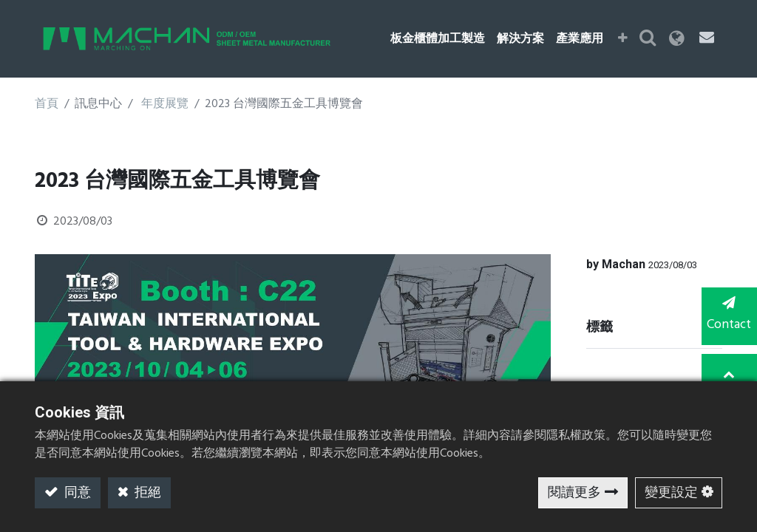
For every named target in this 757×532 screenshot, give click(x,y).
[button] (624, 39)
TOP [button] (728, 376)
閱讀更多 (574, 493)
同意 (76, 493)
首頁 (47, 104)
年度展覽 (165, 104)
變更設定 (671, 493)
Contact (727, 316)
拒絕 (146, 493)
